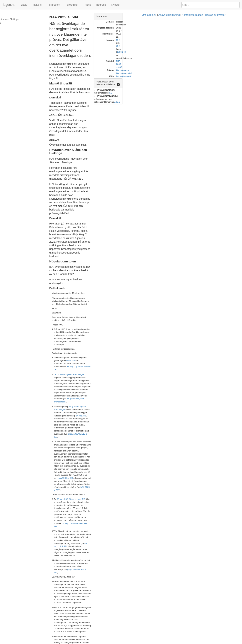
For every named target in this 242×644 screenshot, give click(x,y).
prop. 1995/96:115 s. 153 (132, 258)
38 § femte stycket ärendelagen (113, 244)
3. (64, 431)
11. (65, 576)
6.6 (205, 57)
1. (64, 398)
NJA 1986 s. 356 (146, 275)
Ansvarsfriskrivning (137, 642)
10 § (192, 31)
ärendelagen (82, 482)
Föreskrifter (72, 5)
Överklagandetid (198, 43)
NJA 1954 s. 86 (126, 275)
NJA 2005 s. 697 (100, 281)
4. (64, 451)
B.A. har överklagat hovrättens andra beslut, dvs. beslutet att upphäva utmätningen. (115, 451)
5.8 (232, 60)
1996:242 (121, 227)
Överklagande (197, 40)
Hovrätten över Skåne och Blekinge (21, 19)
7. (64, 491)
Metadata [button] (175, 16)
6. (64, 475)
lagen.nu (9, 5)
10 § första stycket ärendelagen (86, 235)
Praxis (87, 5)
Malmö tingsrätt (10, 15)
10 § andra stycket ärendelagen (100, 249)
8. (64, 529)
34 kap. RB (107, 252)
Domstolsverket (197, 46)
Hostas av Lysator (183, 642)
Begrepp (101, 5)
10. (65, 552)
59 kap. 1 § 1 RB (148, 307)
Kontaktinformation (160, 642)
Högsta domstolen (12, 23)
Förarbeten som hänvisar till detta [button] (188, 51)
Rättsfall (38, 5)
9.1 (235, 60)
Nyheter (116, 5)
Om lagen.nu (117, 642)
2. (64, 411)
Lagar (24, 5)
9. (64, 538)
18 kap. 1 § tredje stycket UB (97, 230)
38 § (201, 31)
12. (65, 599)
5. (64, 461)
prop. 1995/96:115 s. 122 (106, 321)
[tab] (203, 16)
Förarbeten (54, 5)
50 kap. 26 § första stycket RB (88, 290)
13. (65, 616)
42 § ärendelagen (82, 627)
